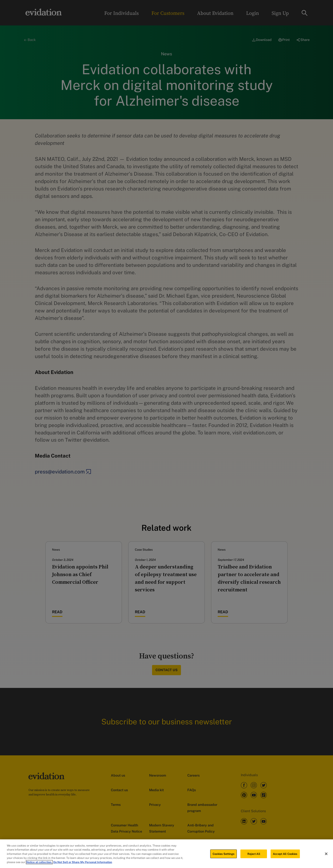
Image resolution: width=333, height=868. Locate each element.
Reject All (254, 855)
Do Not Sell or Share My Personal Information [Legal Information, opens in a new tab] (83, 863)
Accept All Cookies (285, 855)
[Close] (326, 855)
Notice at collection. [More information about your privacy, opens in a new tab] (39, 863)
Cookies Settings (224, 855)
